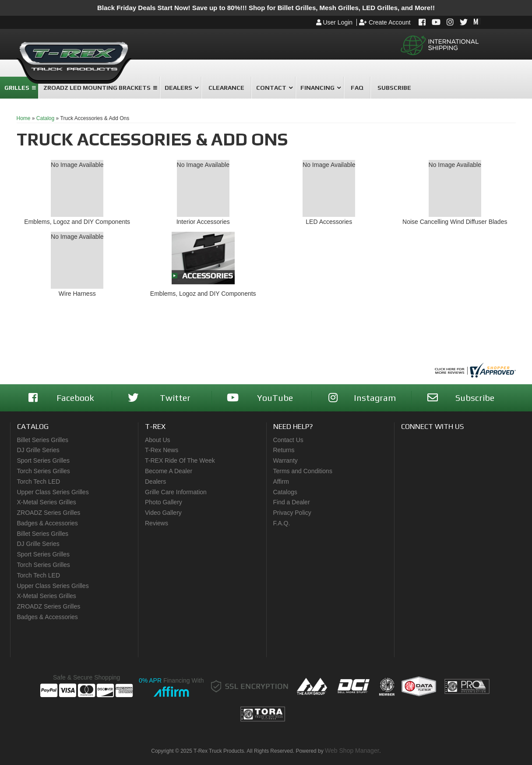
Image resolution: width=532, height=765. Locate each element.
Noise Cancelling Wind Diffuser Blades (455, 222)
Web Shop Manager (352, 751)
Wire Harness (77, 294)
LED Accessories (329, 222)
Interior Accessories (203, 222)
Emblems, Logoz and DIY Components (77, 222)
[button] (181, 88)
